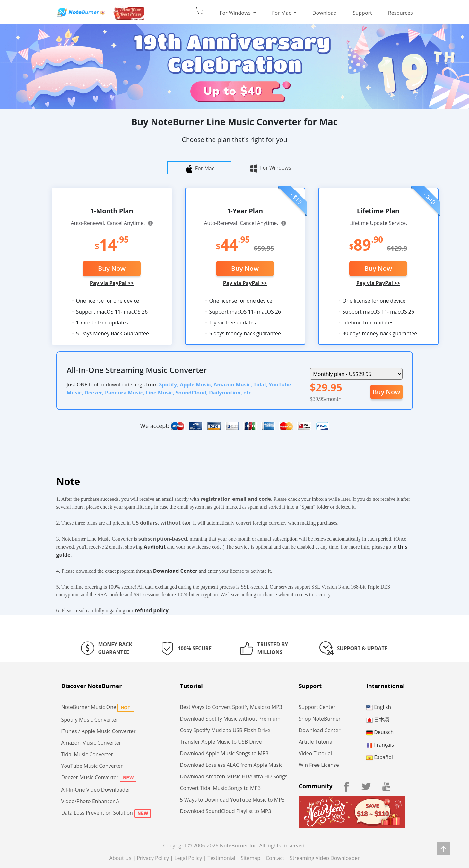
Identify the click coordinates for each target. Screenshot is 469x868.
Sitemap (251, 858)
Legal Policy (188, 858)
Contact (275, 858)
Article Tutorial (316, 742)
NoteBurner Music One (89, 707)
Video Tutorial (316, 753)
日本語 (378, 720)
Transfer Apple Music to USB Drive (221, 742)
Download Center (175, 571)
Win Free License (319, 765)
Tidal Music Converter (87, 754)
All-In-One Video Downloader (96, 790)
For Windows (270, 168)
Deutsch (380, 732)
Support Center (317, 707)
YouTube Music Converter (92, 766)
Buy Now (112, 268)
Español (380, 757)
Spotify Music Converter (90, 720)
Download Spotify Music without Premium (230, 719)
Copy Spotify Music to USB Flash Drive (225, 730)
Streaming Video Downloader (325, 858)
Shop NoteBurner (320, 719)
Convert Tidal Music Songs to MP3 (221, 788)
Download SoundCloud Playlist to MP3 (226, 811)
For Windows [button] (236, 13)
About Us (121, 858)
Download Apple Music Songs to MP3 (224, 753)
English (379, 707)
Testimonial (221, 858)
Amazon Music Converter (91, 743)
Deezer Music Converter (90, 777)
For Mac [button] (282, 13)
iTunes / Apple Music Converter (99, 731)
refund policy (151, 610)
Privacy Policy (153, 858)
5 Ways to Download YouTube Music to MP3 (232, 800)
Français (380, 745)
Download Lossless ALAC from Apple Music (231, 765)
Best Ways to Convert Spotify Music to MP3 (231, 707)
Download (325, 13)
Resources (400, 13)
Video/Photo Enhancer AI (91, 801)
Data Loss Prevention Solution (97, 813)
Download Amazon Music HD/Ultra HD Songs (234, 776)
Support (362, 13)
